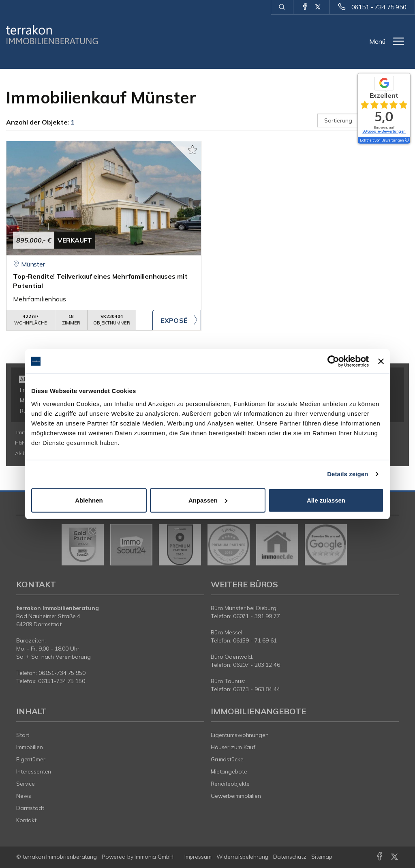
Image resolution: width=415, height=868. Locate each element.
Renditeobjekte (230, 784)
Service (26, 784)
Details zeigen (348, 474)
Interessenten (34, 771)
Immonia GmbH (154, 857)
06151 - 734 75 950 (379, 7)
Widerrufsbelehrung (243, 857)
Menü (377, 41)
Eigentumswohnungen (240, 735)
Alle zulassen (326, 500)
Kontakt (26, 820)
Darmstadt (30, 808)
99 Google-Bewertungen (384, 131)
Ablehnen (89, 500)
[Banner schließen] (381, 361)
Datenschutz (290, 857)
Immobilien (30, 747)
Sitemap (322, 857)
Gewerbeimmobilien (236, 796)
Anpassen (208, 500)
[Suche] (282, 7)
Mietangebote (229, 771)
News (24, 796)
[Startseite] (52, 34)
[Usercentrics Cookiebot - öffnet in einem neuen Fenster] (333, 361)
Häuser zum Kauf (233, 747)
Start (23, 735)
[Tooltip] (406, 140)
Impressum (198, 857)
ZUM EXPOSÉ (177, 320)
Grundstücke (227, 759)
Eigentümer (31, 759)
